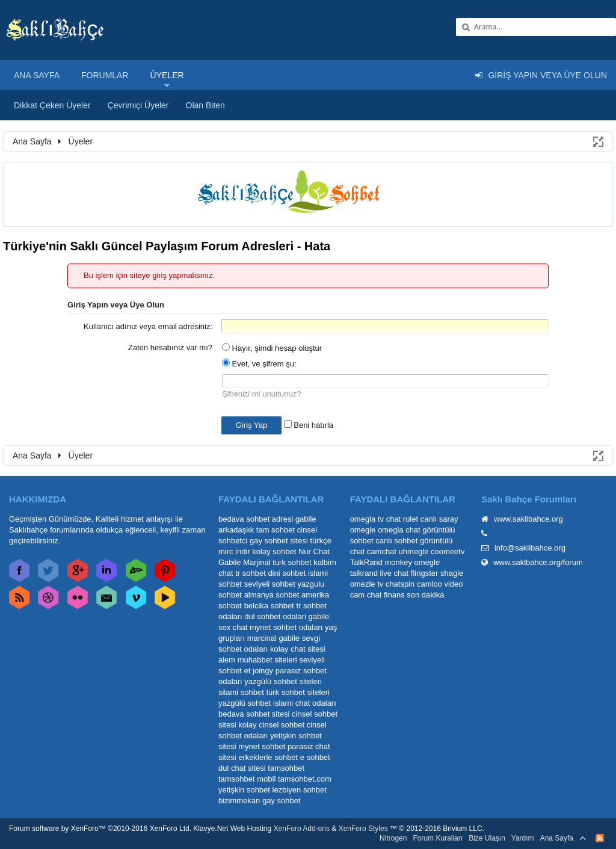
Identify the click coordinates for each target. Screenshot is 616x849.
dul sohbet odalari (275, 616)
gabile (319, 616)
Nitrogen (393, 838)
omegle (363, 530)
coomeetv (448, 551)
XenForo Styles (363, 829)
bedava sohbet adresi (256, 519)
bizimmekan (239, 801)
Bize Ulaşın (487, 838)
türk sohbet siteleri (298, 692)
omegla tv (367, 519)
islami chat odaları (305, 703)
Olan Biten (205, 105)
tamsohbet (286, 768)
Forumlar (105, 75)
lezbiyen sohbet (300, 790)
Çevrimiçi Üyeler (138, 105)
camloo (430, 584)
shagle (452, 573)
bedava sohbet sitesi (254, 714)
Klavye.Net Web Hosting (232, 829)
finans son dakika (414, 595)
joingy (263, 671)
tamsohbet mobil (247, 779)
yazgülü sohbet (245, 703)
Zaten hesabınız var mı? (170, 347)
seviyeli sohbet (270, 584)
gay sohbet (282, 801)
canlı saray (439, 519)
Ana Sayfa (37, 75)
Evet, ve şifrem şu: (259, 364)
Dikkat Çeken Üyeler (52, 105)
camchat (382, 551)
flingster (425, 573)
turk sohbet (292, 562)
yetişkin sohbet (244, 790)
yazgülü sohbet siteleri (283, 681)
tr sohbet (251, 573)
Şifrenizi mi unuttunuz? (262, 394)
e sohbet (315, 757)
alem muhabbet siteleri (258, 660)
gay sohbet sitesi (279, 541)
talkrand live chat (380, 573)
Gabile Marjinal (245, 562)
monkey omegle (412, 562)
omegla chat (399, 530)
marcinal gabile (273, 638)
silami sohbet (241, 692)
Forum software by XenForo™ (100, 829)
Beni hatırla (309, 425)
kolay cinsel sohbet (271, 725)
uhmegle (414, 551)
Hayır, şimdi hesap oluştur (272, 348)
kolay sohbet (274, 551)
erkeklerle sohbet (268, 757)
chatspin (400, 584)
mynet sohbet (262, 746)
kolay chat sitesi (298, 649)
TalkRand (366, 562)
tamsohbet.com (305, 779)
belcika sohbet (269, 606)
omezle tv (367, 584)
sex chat (233, 627)
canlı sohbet (396, 541)
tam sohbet (276, 530)
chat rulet (402, 519)
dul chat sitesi (242, 768)
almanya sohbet (272, 595)
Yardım (523, 838)
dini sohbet (287, 573)
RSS (600, 838)
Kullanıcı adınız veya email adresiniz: (148, 326)
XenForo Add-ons (302, 829)
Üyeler (167, 75)
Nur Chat (314, 551)
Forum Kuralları (438, 838)
